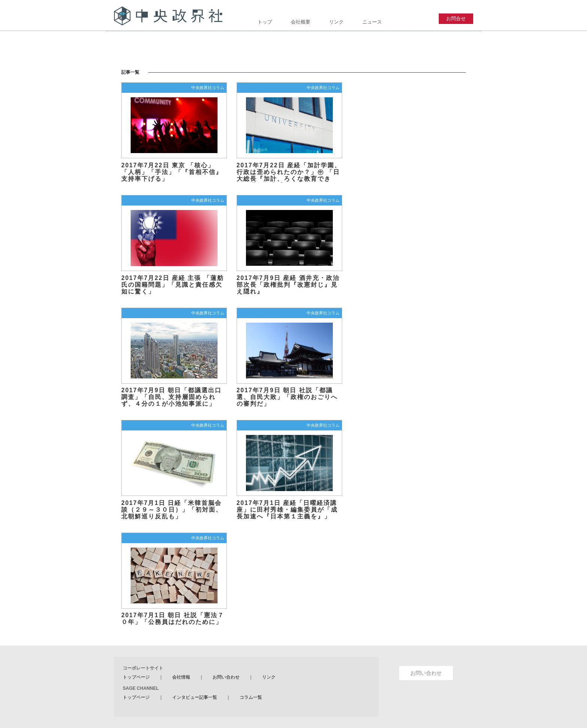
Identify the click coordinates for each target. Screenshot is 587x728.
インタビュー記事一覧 (195, 697)
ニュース (372, 22)
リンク (336, 22)
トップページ (136, 677)
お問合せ (456, 19)
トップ (265, 22)
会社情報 (181, 677)
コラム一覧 (251, 697)
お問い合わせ (226, 677)
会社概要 (301, 22)
